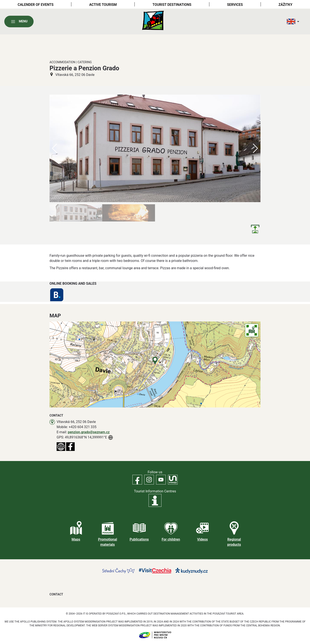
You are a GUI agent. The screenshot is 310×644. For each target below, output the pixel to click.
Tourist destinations (172, 5)
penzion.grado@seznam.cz (89, 432)
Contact (56, 594)
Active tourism (103, 5)
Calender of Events (36, 5)
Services (235, 5)
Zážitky (285, 5)
